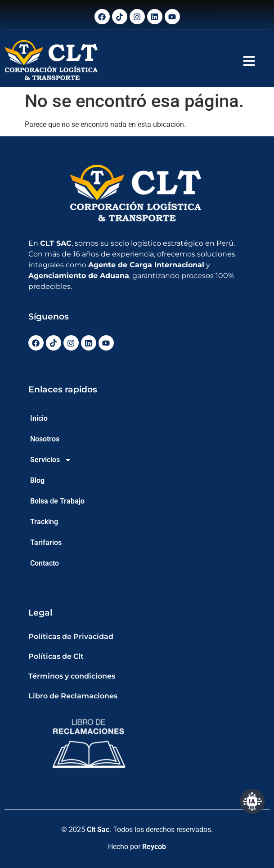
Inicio (39, 418)
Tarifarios (46, 542)
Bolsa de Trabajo (57, 501)
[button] (249, 61)
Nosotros (45, 439)
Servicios (51, 460)
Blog (37, 480)
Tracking (44, 522)
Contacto (45, 563)
